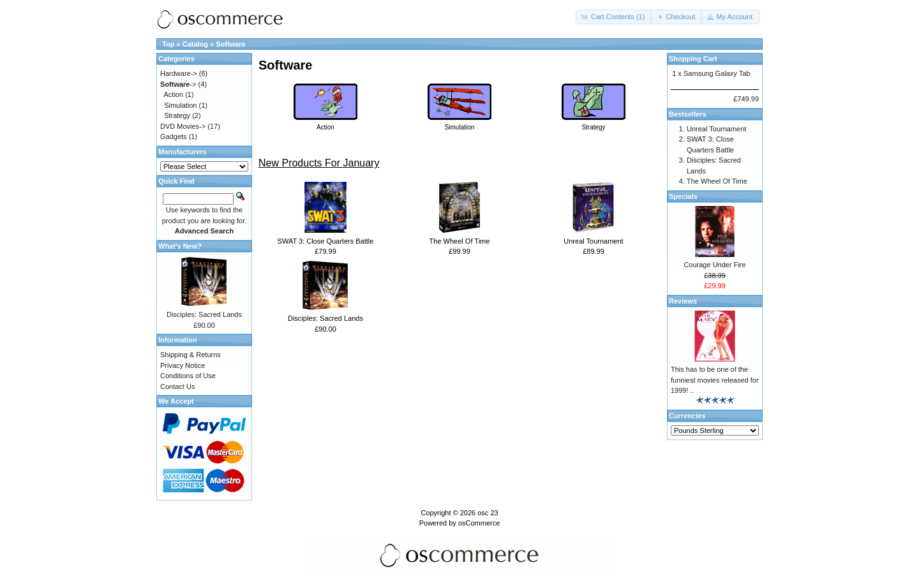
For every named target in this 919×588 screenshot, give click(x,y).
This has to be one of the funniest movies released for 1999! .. (715, 380)
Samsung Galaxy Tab (717, 73)
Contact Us (177, 386)
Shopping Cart (693, 59)
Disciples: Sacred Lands (325, 318)
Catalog (195, 44)
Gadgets (174, 136)
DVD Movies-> (183, 126)
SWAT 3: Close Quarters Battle (326, 241)
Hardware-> (179, 73)
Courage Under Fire (714, 265)
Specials (683, 196)
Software (230, 44)
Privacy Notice (183, 365)
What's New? (180, 246)
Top (168, 44)
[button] (614, 17)
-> (178, 84)
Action (174, 94)
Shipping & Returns (191, 355)
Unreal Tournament (593, 241)
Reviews (683, 301)
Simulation (180, 105)
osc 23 (488, 513)
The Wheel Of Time (460, 241)
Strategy (177, 115)
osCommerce (479, 523)
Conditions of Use (188, 376)
